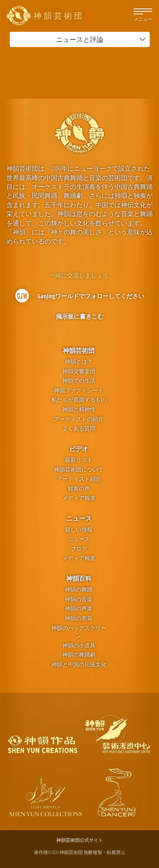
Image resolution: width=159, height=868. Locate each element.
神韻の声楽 (79, 609)
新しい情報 (79, 530)
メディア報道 (79, 498)
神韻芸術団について (79, 470)
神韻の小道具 (79, 645)
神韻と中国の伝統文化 (79, 664)
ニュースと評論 (101, 39)
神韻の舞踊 (79, 589)
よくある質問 (79, 428)
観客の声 (79, 489)
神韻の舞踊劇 (79, 655)
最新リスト (79, 460)
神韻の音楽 (79, 599)
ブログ (79, 549)
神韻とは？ (79, 362)
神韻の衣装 (79, 618)
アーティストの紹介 (79, 419)
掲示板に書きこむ (80, 316)
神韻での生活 (79, 381)
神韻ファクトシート (79, 390)
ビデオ (79, 449)
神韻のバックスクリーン (79, 632)
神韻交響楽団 (79, 371)
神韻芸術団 (79, 350)
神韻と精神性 (79, 409)
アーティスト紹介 (79, 479)
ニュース (79, 518)
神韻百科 (79, 578)
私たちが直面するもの (79, 400)
